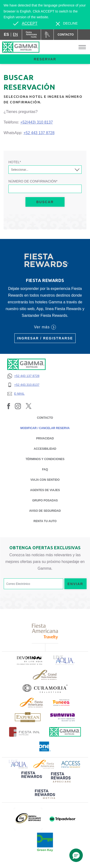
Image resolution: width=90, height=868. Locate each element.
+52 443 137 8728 (39, 133)
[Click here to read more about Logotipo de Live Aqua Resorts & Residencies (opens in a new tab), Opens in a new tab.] (64, 660)
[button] (76, 855)
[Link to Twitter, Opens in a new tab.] (29, 406)
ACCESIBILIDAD (45, 449)
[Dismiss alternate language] (67, 23)
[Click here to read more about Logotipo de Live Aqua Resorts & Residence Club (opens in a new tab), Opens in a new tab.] (18, 764)
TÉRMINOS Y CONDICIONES (45, 459)
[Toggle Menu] (82, 47)
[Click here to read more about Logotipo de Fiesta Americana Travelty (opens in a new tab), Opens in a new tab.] (45, 631)
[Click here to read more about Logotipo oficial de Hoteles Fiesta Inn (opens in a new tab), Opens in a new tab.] (24, 732)
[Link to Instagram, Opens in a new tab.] (18, 406)
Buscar (45, 202)
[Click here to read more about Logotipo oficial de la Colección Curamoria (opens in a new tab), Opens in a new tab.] (45, 689)
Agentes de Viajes (45, 490)
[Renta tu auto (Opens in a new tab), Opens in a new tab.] (47, 35)
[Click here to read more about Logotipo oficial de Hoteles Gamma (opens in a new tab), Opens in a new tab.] (65, 732)
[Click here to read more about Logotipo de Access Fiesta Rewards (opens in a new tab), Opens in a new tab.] (71, 764)
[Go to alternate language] (25, 24)
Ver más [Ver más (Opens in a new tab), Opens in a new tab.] (45, 327)
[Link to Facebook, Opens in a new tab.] (9, 406)
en (15, 34)
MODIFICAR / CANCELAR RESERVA (45, 428)
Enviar (75, 584)
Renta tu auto (45, 521)
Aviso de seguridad (45, 510)
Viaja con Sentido (45, 480)
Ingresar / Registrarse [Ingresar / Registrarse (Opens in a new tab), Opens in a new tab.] (45, 338)
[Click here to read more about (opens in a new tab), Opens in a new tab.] (29, 660)
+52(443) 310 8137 (36, 122)
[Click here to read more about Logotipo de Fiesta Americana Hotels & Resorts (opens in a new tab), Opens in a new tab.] (32, 703)
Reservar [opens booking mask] (45, 59)
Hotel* (15, 162)
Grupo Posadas (45, 500)
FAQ (45, 469)
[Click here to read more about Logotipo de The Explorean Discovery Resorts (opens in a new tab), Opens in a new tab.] (28, 717)
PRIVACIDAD (45, 438)
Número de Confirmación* (33, 181)
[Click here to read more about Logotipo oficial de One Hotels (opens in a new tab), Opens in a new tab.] (45, 746)
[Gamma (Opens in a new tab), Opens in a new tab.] (32, 35)
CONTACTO (45, 418)
